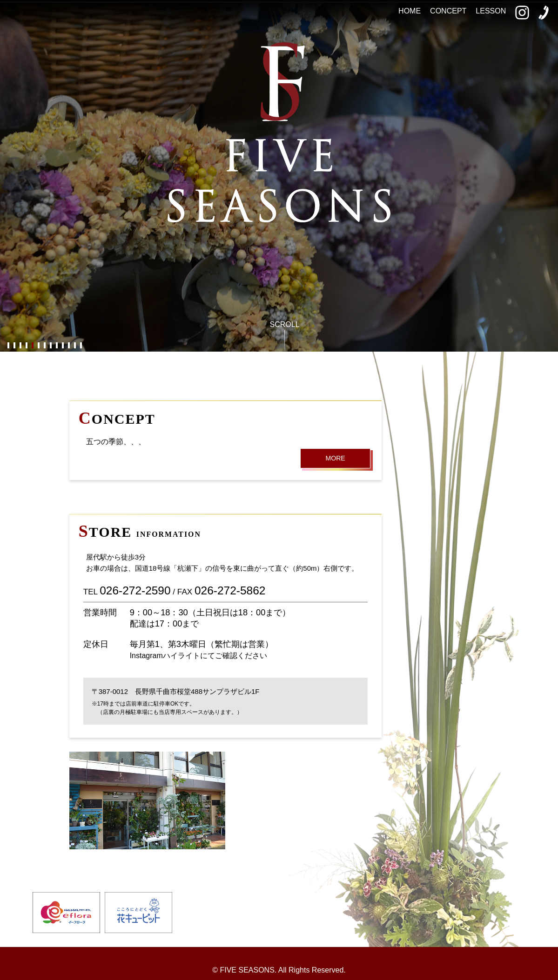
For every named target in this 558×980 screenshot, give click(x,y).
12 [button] (75, 346)
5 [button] (32, 346)
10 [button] (63, 346)
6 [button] (38, 346)
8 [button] (50, 346)
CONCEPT (448, 11)
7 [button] (44, 346)
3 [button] (20, 346)
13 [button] (81, 346)
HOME (410, 11)
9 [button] (57, 346)
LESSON (491, 11)
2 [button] (14, 346)
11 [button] (69, 346)
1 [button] (8, 346)
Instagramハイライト (165, 656)
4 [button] (26, 346)
